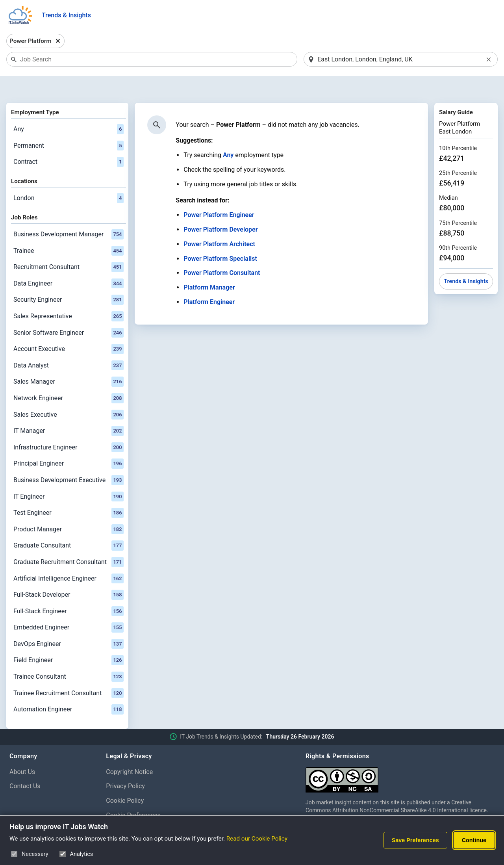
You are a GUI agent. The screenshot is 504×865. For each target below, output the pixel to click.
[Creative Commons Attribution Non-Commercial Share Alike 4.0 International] (400, 756)
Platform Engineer (209, 281)
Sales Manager (69, 362)
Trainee (69, 230)
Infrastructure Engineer (69, 427)
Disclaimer (121, 809)
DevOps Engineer (69, 624)
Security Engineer (69, 280)
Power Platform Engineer (219, 195)
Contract (69, 142)
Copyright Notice (129, 751)
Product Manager (69, 509)
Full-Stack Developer (69, 574)
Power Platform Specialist (220, 238)
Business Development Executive (69, 460)
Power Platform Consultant (222, 253)
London (69, 178)
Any (69, 109)
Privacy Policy (125, 766)
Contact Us (25, 766)
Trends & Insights (66, 15)
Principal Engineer (69, 444)
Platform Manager (209, 267)
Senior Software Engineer (69, 312)
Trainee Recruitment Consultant (69, 673)
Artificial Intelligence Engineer (69, 558)
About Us (22, 751)
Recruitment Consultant (69, 247)
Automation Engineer (69, 689)
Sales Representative (69, 296)
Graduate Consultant (69, 525)
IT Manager (69, 410)
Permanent (69, 125)
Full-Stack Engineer (69, 591)
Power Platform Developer (220, 209)
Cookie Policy (125, 781)
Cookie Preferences (133, 795)
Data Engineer (69, 263)
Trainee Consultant (69, 656)
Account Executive (69, 329)
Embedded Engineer (69, 607)
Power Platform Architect (219, 224)
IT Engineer (69, 476)
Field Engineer (69, 640)
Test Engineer (69, 492)
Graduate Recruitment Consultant (69, 542)
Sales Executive (69, 394)
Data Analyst (69, 345)
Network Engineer (69, 378)
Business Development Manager (69, 214)
